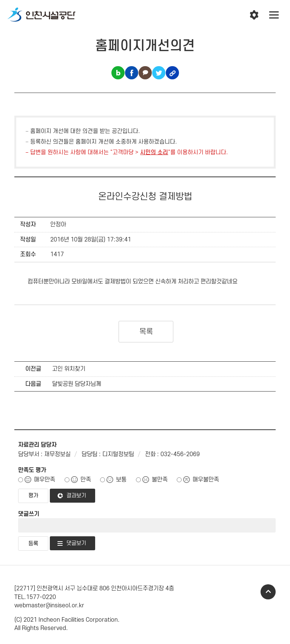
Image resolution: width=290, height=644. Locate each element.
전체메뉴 (274, 15)
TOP (268, 592)
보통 (121, 480)
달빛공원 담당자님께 (77, 384)
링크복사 (172, 73)
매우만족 (45, 480)
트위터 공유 (159, 73)
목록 (146, 332)
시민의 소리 (154, 152)
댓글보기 (76, 543)
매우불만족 (206, 480)
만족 (86, 480)
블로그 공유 (118, 73)
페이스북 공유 (132, 73)
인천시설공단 (42, 15)
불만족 (160, 480)
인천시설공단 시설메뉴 (254, 15)
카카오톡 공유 (145, 73)
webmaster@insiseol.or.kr (49, 605)
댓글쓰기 (29, 514)
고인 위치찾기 (69, 369)
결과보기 (76, 496)
